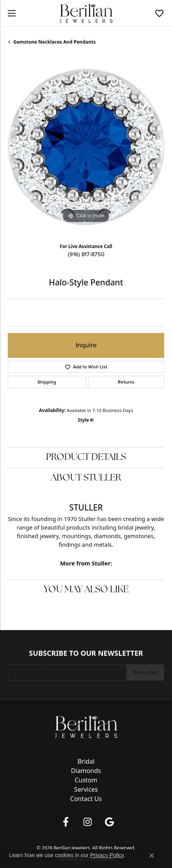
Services (86, 789)
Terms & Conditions (77, 835)
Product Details (86, 458)
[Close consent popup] (152, 856)
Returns (126, 382)
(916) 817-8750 (86, 254)
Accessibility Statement (118, 835)
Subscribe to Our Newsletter (86, 653)
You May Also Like (86, 590)
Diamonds (86, 771)
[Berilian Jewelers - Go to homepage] (86, 726)
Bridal (86, 761)
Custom (86, 780)
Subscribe (145, 672)
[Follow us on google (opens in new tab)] (110, 822)
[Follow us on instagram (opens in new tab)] (88, 822)
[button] (159, 13)
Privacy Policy (44, 835)
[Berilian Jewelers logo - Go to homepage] (86, 13)
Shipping (47, 382)
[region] (86, 147)
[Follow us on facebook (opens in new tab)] (66, 822)
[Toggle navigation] (10, 13)
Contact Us (86, 799)
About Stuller (86, 478)
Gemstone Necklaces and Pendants (54, 42)
